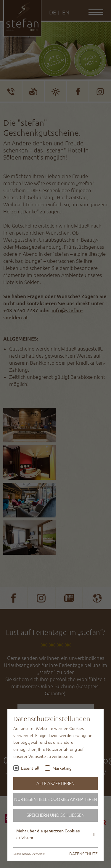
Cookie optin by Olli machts (29, 854)
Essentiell (30, 768)
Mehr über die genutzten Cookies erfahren (55, 834)
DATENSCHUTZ (83, 854)
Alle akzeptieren (55, 783)
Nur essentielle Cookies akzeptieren (56, 799)
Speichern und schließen (56, 815)
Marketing (62, 768)
